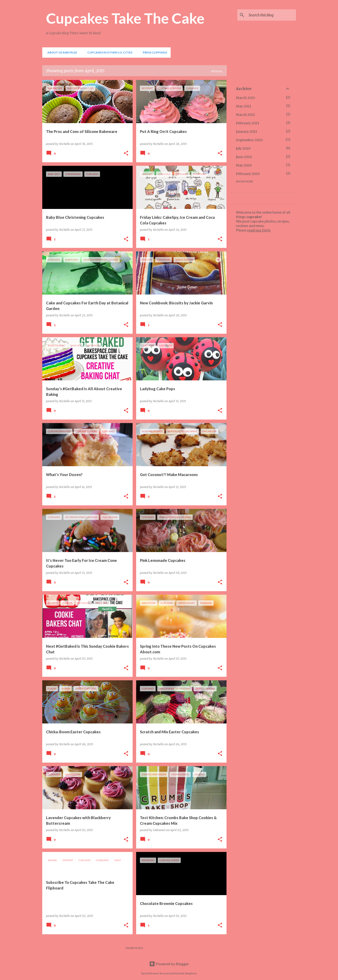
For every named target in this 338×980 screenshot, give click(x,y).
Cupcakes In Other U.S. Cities (108, 52)
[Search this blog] (271, 15)
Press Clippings (153, 52)
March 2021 (245, 115)
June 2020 (244, 157)
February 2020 (248, 174)
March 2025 (246, 98)
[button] (126, 153)
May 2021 (244, 106)
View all (217, 71)
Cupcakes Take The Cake (125, 18)
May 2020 (244, 165)
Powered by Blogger (169, 964)
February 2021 (248, 123)
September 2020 (249, 140)
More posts (134, 948)
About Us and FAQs (61, 52)
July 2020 (243, 148)
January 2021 (246, 132)
